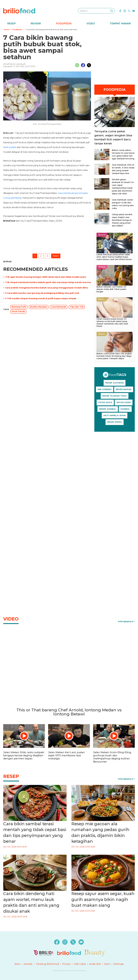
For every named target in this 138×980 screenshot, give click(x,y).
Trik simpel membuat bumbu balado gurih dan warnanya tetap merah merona (48, 282)
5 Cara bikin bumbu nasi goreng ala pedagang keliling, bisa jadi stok (42, 293)
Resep (11, 24)
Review (36, 24)
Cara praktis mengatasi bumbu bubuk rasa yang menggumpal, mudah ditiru (47, 288)
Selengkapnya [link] (125, 621)
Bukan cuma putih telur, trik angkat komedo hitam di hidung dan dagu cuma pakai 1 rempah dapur (114, 356)
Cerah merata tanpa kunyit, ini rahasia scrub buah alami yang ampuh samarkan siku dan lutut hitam (112, 323)
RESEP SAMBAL (108, 409)
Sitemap (119, 964)
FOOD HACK (105, 402)
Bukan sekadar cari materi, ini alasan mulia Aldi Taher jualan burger (111, 289)
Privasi (66, 964)
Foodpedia (64, 24)
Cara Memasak (59, 307)
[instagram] (125, 11)
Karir (107, 964)
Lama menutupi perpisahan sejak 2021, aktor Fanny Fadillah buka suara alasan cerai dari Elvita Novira (114, 257)
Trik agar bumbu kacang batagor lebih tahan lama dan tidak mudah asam (46, 277)
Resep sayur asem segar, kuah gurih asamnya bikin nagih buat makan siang (103, 899)
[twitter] (129, 11)
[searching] (112, 11)
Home (7, 30)
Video (91, 24)
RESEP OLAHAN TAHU (115, 396)
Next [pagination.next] (56, 256)
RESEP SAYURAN (114, 383)
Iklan (17, 964)
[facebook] (120, 11)
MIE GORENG (105, 389)
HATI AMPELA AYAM (115, 415)
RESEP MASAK (124, 389)
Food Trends (18, 312)
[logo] (19, 11)
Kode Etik (95, 964)
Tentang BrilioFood (47, 964)
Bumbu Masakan (39, 307)
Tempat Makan (120, 24)
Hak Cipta (80, 964)
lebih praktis (10, 147)
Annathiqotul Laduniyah (14, 64)
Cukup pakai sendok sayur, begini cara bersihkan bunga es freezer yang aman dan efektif (122, 220)
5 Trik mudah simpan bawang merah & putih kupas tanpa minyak (41, 298)
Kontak (28, 964)
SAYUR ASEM (124, 402)
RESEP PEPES (115, 422)
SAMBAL (125, 409)
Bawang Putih (19, 307)
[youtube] (134, 11)
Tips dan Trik (77, 307)
